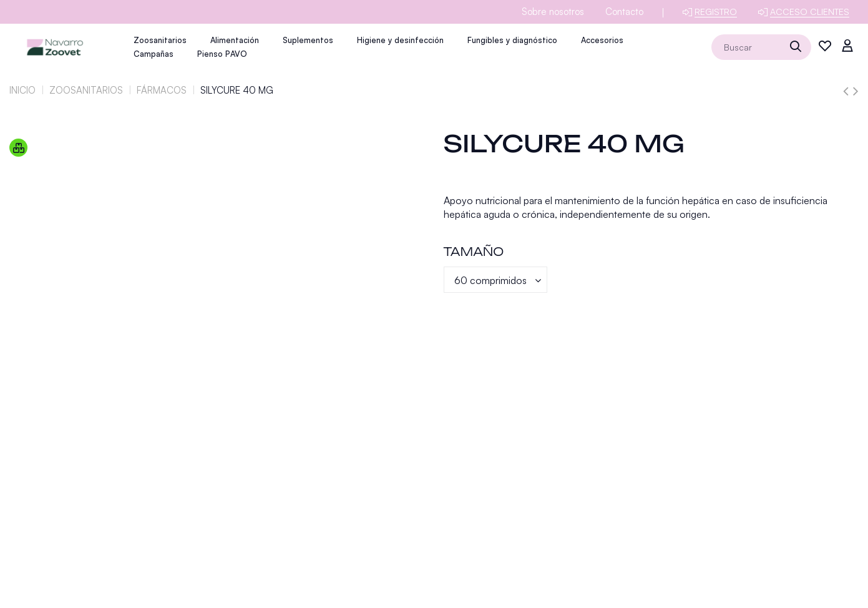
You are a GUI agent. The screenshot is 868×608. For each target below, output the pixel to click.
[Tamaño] (495, 280)
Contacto (624, 12)
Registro (716, 12)
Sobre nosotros (553, 12)
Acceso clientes (810, 12)
